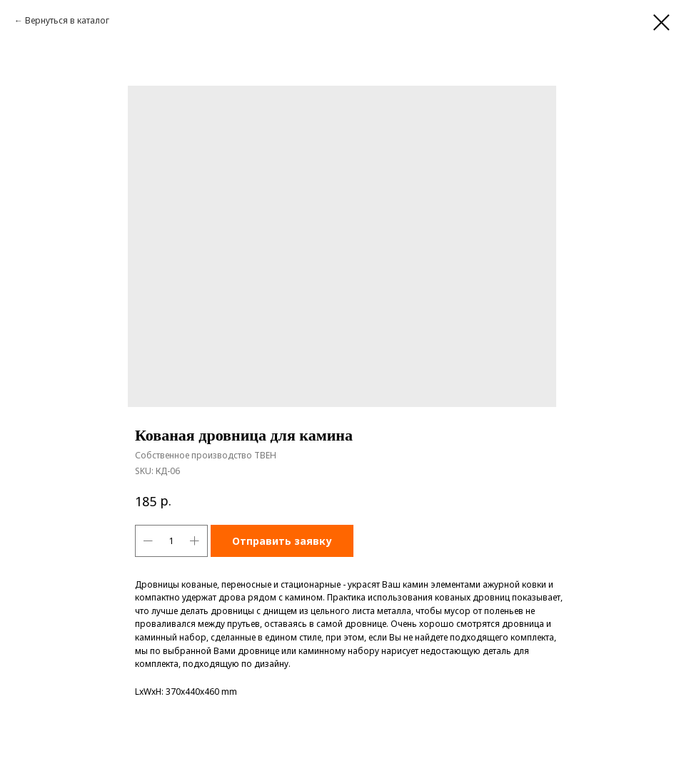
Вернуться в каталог (67, 20)
